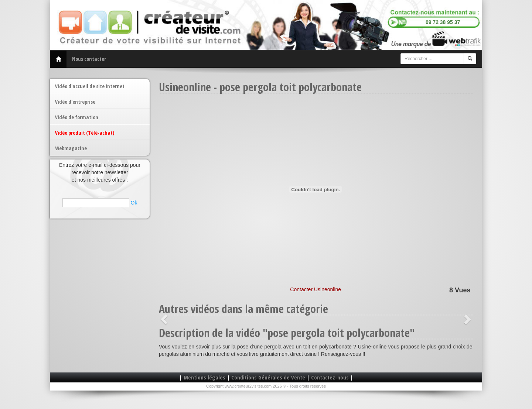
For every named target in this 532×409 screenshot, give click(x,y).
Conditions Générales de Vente (268, 377)
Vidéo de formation (77, 117)
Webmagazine (71, 148)
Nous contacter (89, 59)
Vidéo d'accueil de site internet (90, 86)
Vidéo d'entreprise (75, 102)
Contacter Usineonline (316, 289)
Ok (134, 203)
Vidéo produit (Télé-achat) (85, 133)
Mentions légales (204, 377)
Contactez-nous (330, 377)
